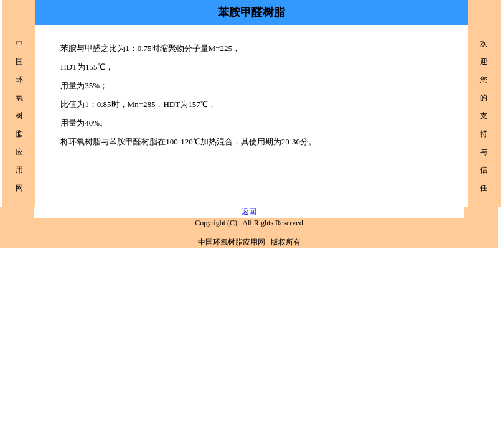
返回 (249, 212)
